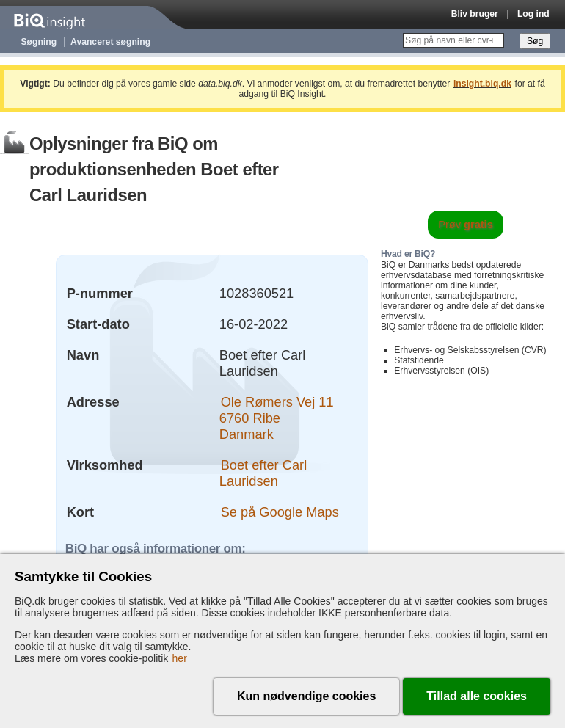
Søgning (39, 42)
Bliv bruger (475, 14)
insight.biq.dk (482, 84)
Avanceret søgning (110, 42)
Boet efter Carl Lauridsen (263, 473)
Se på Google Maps (280, 512)
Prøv (466, 225)
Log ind (533, 14)
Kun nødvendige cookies (306, 696)
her (180, 658)
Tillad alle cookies (477, 696)
